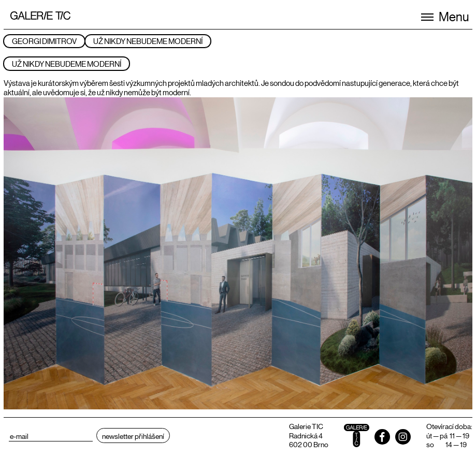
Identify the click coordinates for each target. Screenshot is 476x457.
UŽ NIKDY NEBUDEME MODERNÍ (148, 41)
